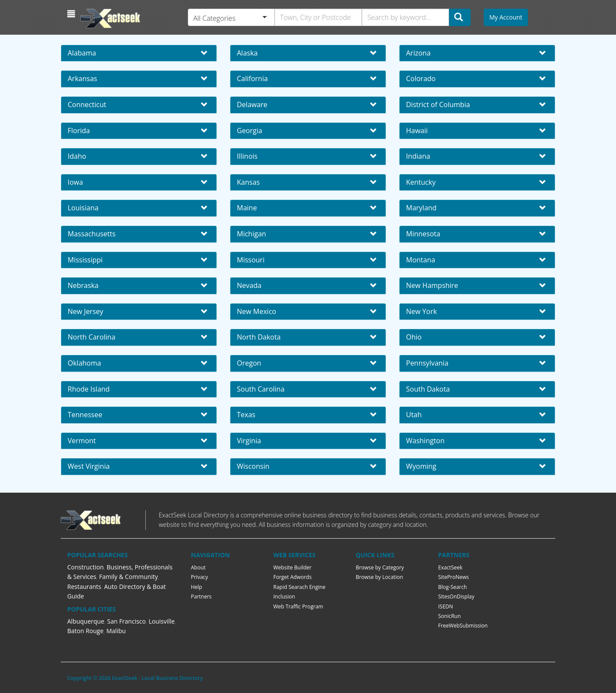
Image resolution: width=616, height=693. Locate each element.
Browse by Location (379, 577)
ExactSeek (450, 567)
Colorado (421, 78)
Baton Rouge (85, 631)
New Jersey (85, 311)
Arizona (418, 53)
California (252, 78)
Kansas (248, 182)
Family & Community (129, 577)
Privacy (200, 577)
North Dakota (259, 337)
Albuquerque (86, 621)
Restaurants (84, 587)
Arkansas (82, 78)
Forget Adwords (292, 577)
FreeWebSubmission (463, 626)
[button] (72, 14)
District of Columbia (438, 105)
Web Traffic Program (298, 606)
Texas (246, 415)
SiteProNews (454, 577)
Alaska (247, 53)
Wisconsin (253, 466)
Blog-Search (452, 587)
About (198, 567)
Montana (421, 260)
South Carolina (261, 389)
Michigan (251, 234)
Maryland (421, 208)
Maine (247, 208)
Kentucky (421, 182)
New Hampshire (432, 285)
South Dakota (428, 389)
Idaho (77, 156)
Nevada (249, 285)
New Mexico (257, 311)
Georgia (249, 131)
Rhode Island (89, 389)
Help (197, 587)
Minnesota (423, 234)
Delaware (252, 105)
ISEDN (446, 606)
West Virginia (89, 466)
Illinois (247, 156)
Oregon (249, 363)
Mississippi (85, 260)
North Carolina (92, 337)
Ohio (414, 337)
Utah (414, 415)
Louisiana (83, 208)
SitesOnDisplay (456, 597)
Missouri (251, 260)
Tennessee (85, 415)
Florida (79, 131)
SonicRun (449, 616)
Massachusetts (92, 234)
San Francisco (126, 621)
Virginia (249, 441)
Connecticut (87, 105)
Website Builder (292, 567)
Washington (425, 441)
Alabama (82, 53)
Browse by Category (380, 567)
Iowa (75, 182)
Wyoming (421, 466)
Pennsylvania (427, 363)
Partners (201, 597)
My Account (506, 17)
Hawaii (417, 131)
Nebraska (83, 285)
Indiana (418, 156)
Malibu (116, 631)
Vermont (82, 441)
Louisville (162, 621)
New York (421, 311)
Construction (85, 567)
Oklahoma (84, 363)
